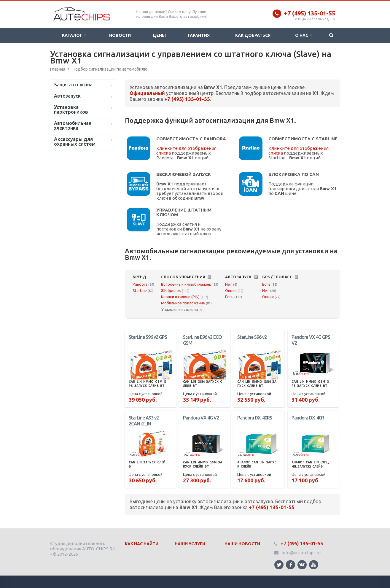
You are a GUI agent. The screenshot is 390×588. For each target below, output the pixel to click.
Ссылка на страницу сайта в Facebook (291, 565)
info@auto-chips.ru (301, 553)
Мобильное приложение (183, 303)
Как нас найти (142, 544)
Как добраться (253, 35)
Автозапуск (67, 96)
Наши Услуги (190, 544)
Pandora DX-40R (308, 418)
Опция (231, 290)
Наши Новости (242, 544)
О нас (303, 35)
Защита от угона (73, 85)
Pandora (140, 284)
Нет (229, 284)
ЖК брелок (171, 290)
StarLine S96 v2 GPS (148, 337)
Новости (120, 35)
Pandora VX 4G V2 (201, 418)
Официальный (147, 93)
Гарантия (199, 35)
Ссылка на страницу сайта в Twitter (279, 565)
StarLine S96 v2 (252, 337)
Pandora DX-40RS (255, 418)
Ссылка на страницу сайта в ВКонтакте (302, 564)
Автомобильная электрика (73, 125)
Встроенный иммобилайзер (186, 284)
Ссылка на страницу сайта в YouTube (314, 565)
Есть (229, 297)
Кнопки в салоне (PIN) (180, 297)
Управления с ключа (182, 309)
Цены (159, 35)
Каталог (74, 35)
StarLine (140, 290)
